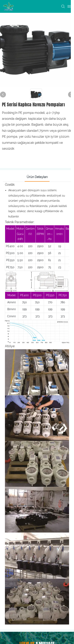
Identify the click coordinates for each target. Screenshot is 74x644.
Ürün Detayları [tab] (37, 177)
